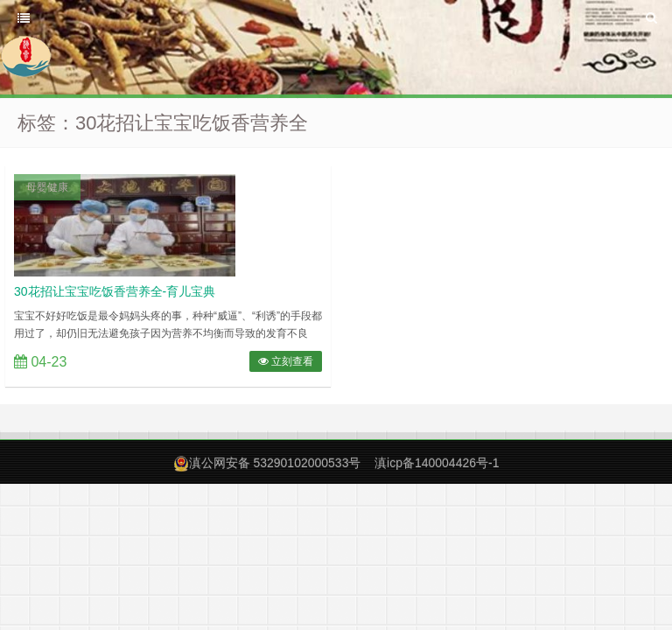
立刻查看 (286, 361)
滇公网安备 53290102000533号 (275, 463)
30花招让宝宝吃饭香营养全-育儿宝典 (115, 291)
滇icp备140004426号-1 (437, 463)
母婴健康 (47, 187)
